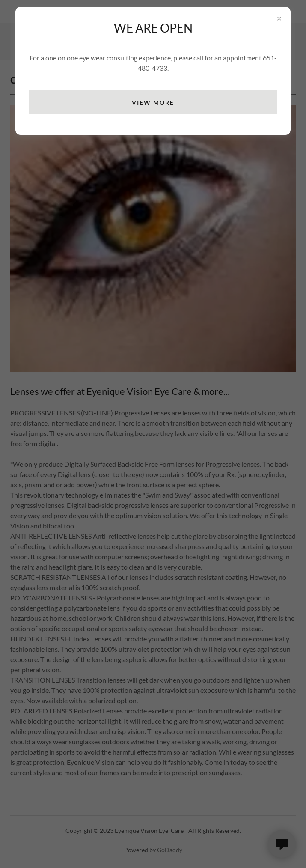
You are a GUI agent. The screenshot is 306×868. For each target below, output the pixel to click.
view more (153, 103)
